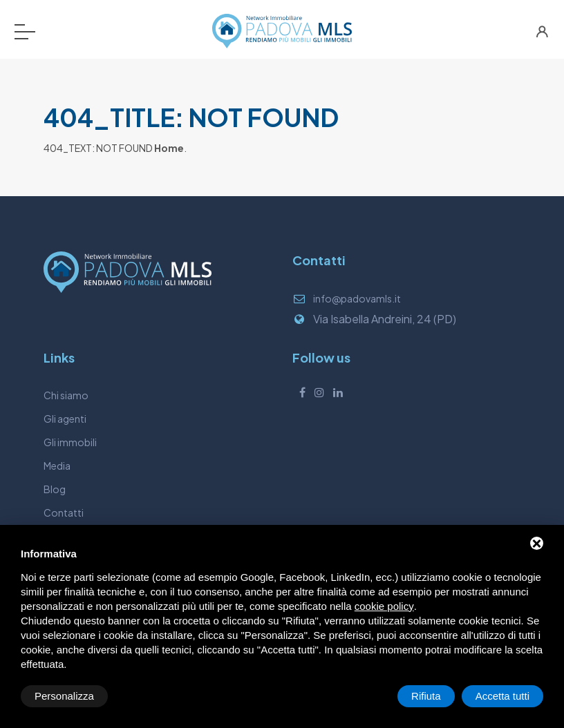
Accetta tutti (502, 696)
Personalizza (64, 696)
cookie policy (384, 606)
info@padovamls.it (357, 298)
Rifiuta (426, 696)
